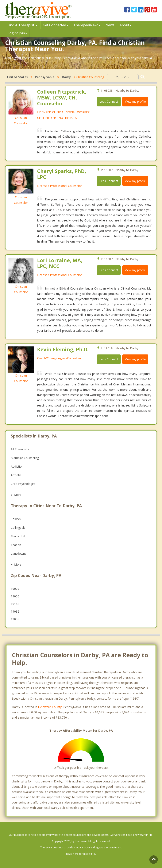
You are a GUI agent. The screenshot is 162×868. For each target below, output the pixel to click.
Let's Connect (109, 101)
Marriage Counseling (25, 458)
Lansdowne (19, 553)
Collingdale (18, 528)
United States (17, 77)
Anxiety (16, 475)
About (126, 25)
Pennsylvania (45, 77)
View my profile (135, 101)
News (110, 25)
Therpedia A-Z (87, 25)
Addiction (17, 466)
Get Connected (55, 25)
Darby (66, 77)
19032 (15, 611)
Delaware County (50, 707)
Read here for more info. (81, 854)
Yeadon (16, 545)
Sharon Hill (18, 536)
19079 (15, 589)
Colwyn (16, 519)
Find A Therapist (23, 25)
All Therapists (20, 449)
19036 (15, 619)
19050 (15, 596)
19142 (15, 604)
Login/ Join (17, 33)
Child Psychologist (23, 484)
